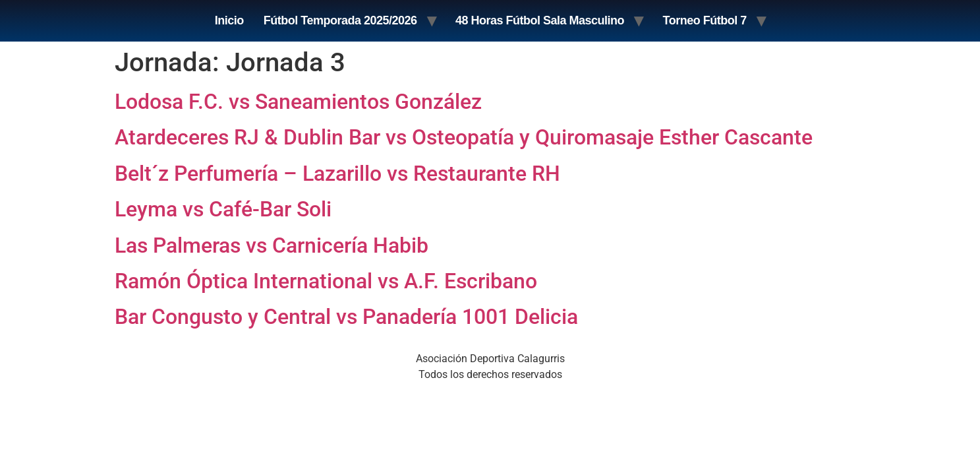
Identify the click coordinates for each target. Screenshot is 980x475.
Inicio (229, 20)
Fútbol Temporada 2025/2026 (340, 20)
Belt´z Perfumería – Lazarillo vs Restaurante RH (337, 174)
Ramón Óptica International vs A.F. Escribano (326, 281)
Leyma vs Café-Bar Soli (223, 209)
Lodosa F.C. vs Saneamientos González (298, 102)
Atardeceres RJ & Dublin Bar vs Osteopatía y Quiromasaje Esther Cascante (464, 137)
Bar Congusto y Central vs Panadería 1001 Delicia (346, 317)
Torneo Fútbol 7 (705, 20)
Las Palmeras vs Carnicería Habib (272, 245)
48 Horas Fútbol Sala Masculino (540, 20)
